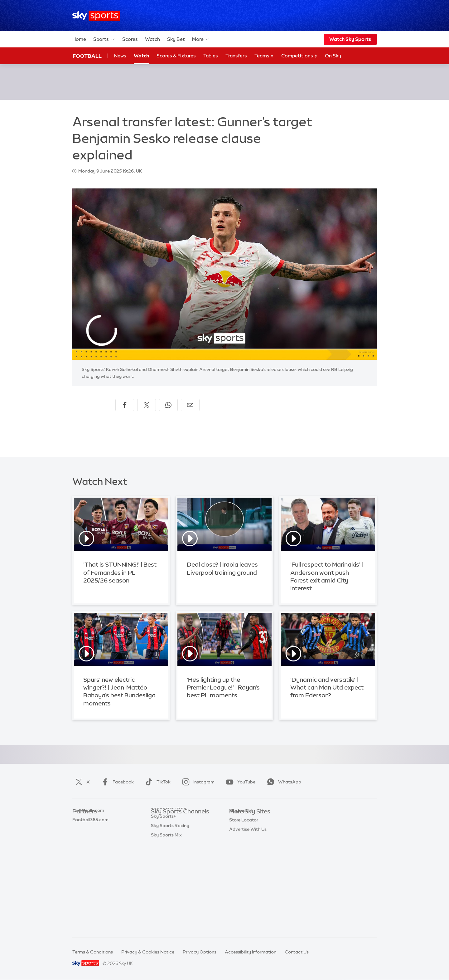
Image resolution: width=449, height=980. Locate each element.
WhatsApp (283, 782)
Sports (104, 39)
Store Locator (244, 886)
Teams (264, 56)
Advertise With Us (248, 895)
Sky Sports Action (170, 886)
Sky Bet (176, 39)
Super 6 (80, 830)
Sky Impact (241, 877)
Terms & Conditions (93, 952)
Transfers (236, 56)
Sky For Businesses (249, 858)
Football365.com (90, 849)
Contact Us (297, 952)
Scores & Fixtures (176, 56)
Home (79, 39)
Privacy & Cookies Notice (148, 952)
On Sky (333, 56)
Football (87, 56)
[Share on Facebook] (125, 405)
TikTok (157, 782)
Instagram (197, 782)
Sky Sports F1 (165, 867)
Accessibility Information (251, 952)
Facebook (116, 782)
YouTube (239, 782)
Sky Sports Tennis (169, 877)
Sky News (239, 830)
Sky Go (237, 840)
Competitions (299, 56)
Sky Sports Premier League (179, 830)
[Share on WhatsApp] (168, 405)
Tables (211, 56)
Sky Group (240, 849)
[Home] (96, 16)
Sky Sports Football (172, 840)
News (120, 56)
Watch (152, 39)
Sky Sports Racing (170, 914)
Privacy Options (200, 952)
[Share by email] (190, 405)
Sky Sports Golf (167, 858)
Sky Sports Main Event (174, 821)
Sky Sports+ (163, 904)
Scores (130, 39)
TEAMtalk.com (88, 840)
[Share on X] (147, 405)
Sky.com (238, 821)
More (201, 39)
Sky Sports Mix (166, 923)
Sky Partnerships (247, 867)
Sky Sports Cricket (170, 849)
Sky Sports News (169, 895)
